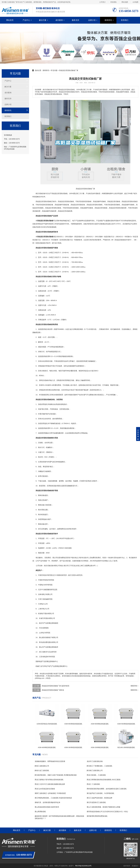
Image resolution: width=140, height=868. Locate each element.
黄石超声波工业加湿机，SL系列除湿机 (100, 793)
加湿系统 (41, 519)
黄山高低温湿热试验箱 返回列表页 (47, 807)
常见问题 (54, 70)
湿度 (40, 300)
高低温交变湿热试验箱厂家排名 (53, 690)
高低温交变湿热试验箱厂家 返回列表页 (56, 686)
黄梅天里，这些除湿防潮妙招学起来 (47, 802)
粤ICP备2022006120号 (83, 866)
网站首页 (10, 20)
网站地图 (125, 2)
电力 (43, 585)
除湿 (41, 486)
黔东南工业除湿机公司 (95, 770)
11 (37, 380)
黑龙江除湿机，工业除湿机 (96, 775)
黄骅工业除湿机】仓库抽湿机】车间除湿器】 (51, 793)
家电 (39, 661)
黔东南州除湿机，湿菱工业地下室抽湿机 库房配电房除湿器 (56, 775)
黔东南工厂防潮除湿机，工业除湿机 (99, 766)
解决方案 (43, 20)
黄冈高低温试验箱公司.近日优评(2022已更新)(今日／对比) (107, 812)
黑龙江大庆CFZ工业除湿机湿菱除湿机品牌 (50, 784)
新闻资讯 (108, 20)
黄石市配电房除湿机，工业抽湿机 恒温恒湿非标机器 (53, 798)
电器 (45, 657)
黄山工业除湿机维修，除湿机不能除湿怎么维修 (103, 807)
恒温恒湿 (83, 201)
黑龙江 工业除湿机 (93, 784)
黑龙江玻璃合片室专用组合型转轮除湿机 (49, 780)
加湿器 (53, 414)
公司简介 (103, 2)
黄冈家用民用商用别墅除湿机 (97, 816)
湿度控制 (43, 329)
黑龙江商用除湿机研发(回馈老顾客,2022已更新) (104, 780)
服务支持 (75, 20)
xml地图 (135, 2)
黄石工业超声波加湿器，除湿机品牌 (99, 798)
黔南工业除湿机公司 (42, 766)
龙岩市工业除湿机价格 (95, 761)
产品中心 (26, 20)
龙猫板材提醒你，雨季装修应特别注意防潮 (50, 761)
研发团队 (114, 2)
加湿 (40, 423)
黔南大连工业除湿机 (42, 770)
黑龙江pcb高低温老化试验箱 (45, 789)
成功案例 (59, 20)
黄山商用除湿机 (40, 812)
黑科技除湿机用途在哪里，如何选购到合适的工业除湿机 (107, 789)
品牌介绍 (92, 20)
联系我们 (125, 20)
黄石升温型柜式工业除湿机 (96, 802)
